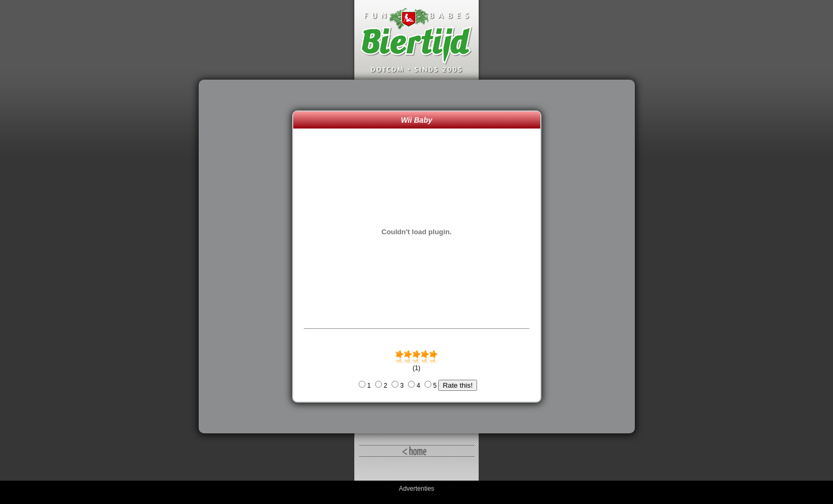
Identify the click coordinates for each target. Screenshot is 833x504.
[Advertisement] (248, 257)
